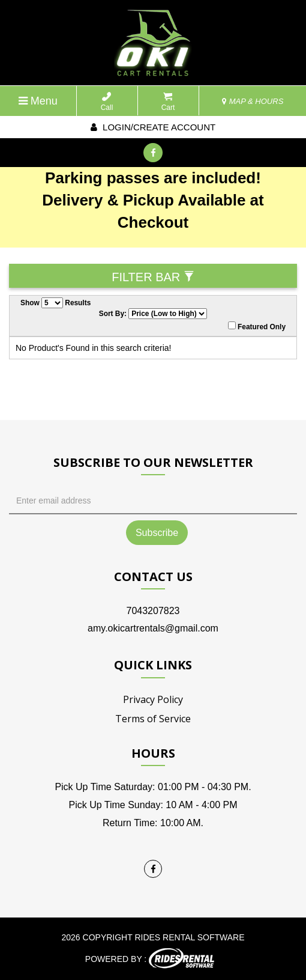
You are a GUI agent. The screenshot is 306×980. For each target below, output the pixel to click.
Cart (168, 102)
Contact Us (153, 577)
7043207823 (153, 611)
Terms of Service (153, 719)
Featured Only (257, 326)
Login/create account (153, 127)
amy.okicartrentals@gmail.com (153, 628)
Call (107, 102)
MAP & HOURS (253, 101)
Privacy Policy (153, 699)
